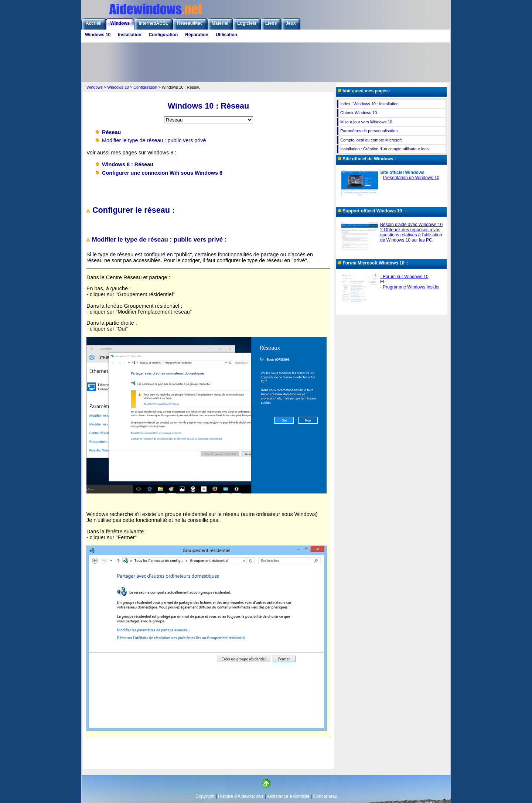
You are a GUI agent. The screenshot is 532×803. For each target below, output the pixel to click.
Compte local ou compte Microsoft (371, 140)
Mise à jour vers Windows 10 (366, 122)
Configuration (163, 35)
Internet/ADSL (153, 23)
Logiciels (247, 23)
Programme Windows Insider (411, 287)
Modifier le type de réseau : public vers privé (154, 140)
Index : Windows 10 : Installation (369, 104)
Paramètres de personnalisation (369, 131)
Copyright (205, 796)
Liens (271, 23)
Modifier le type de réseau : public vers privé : (156, 240)
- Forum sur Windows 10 (404, 277)
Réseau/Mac (190, 23)
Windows (120, 23)
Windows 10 (98, 35)
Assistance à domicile (288, 796)
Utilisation (226, 35)
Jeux (291, 23)
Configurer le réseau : (131, 210)
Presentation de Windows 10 (411, 178)
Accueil (94, 23)
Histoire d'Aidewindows (241, 796)
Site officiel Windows (402, 172)
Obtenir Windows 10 (359, 113)
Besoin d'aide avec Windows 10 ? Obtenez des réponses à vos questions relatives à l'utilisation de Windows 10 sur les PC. (411, 232)
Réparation (197, 35)
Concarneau (325, 796)
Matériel (220, 23)
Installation (129, 35)
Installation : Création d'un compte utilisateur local (385, 149)
